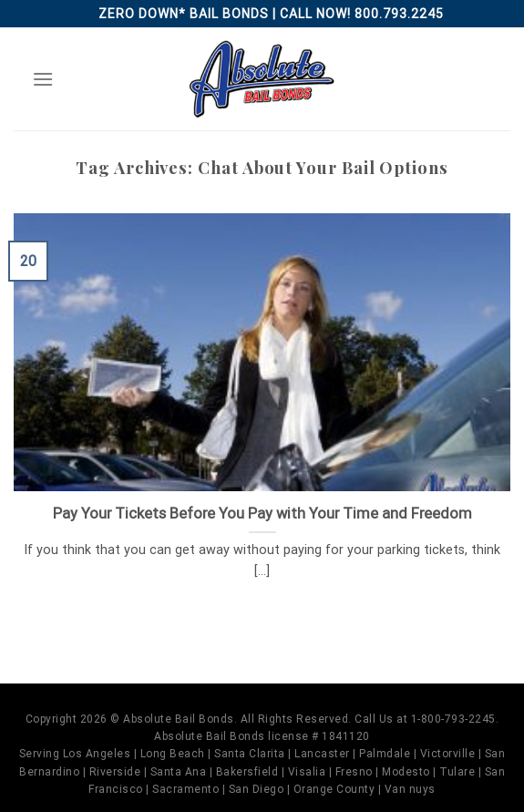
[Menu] (43, 79)
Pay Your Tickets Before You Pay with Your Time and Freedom (262, 514)
